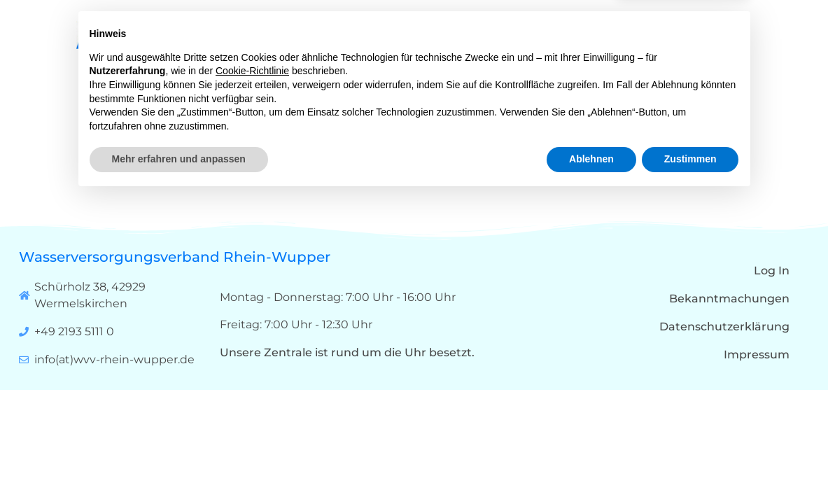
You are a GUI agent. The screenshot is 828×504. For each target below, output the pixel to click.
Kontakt (708, 42)
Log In (772, 271)
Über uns (478, 42)
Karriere (636, 42)
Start (405, 42)
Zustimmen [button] (690, 465)
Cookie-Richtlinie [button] (252, 377)
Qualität (562, 42)
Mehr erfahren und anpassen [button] (179, 465)
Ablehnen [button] (591, 465)
